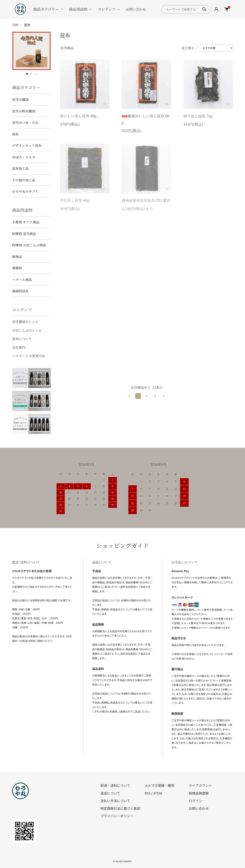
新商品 (17, 257)
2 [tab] (31, 74)
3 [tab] (36, 74)
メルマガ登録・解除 (159, 785)
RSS (147, 793)
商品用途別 (78, 9)
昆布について (22, 339)
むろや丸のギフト (25, 191)
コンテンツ (107, 9)
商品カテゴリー (46, 9)
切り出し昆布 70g (198, 117)
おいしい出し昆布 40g (78, 117)
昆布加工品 (20, 168)
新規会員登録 (199, 793)
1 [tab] (27, 74)
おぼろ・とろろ (24, 157)
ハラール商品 (22, 279)
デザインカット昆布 (27, 145)
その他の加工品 (24, 180)
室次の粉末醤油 (24, 111)
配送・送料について (115, 785)
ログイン (195, 801)
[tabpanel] (31, 51)
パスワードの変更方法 (29, 356)
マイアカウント (200, 785)
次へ (163, 396)
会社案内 (19, 347)
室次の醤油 (20, 99)
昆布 (27, 25)
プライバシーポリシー (117, 816)
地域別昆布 (20, 291)
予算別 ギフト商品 (26, 222)
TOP (15, 25)
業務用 (17, 268)
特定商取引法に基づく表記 (120, 808)
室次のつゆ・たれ (25, 122)
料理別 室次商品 (24, 234)
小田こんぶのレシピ (27, 330)
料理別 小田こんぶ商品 (29, 245)
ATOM (158, 793)
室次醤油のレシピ (25, 322)
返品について (110, 793)
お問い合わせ (136, 9)
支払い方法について (115, 801)
